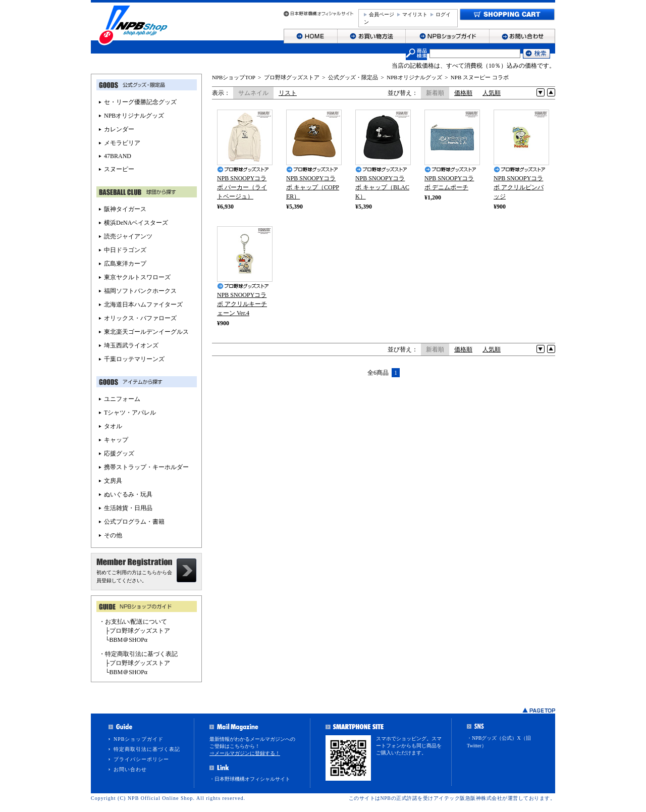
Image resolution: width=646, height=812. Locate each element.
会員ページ (382, 14)
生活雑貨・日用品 (128, 508)
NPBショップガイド (139, 739)
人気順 (492, 93)
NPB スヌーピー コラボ (480, 77)
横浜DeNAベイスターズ (136, 223)
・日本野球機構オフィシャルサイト (250, 779)
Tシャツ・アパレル (130, 413)
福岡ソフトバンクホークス (140, 291)
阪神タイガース (125, 209)
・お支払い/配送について (133, 622)
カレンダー (119, 129)
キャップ (116, 440)
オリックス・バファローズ (140, 318)
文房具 (113, 481)
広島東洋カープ (125, 264)
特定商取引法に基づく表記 (147, 749)
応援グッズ (119, 453)
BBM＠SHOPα (129, 640)
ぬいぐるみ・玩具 (128, 494)
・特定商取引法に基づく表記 (138, 654)
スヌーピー (119, 169)
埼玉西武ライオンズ (131, 345)
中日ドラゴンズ (125, 250)
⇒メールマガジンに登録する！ (245, 753)
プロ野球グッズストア (292, 77)
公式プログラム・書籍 (134, 522)
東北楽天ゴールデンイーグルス (146, 332)
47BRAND (118, 156)
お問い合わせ (130, 769)
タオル (113, 426)
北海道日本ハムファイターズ (143, 304)
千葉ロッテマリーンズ (134, 359)
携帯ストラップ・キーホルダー (146, 467)
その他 (113, 535)
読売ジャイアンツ (128, 236)
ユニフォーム (122, 399)
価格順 (463, 93)
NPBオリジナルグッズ (414, 77)
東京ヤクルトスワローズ (137, 277)
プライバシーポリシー (141, 759)
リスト (288, 93)
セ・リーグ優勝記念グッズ (140, 102)
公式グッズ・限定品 (353, 77)
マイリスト (415, 14)
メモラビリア (122, 143)
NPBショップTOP (234, 77)
